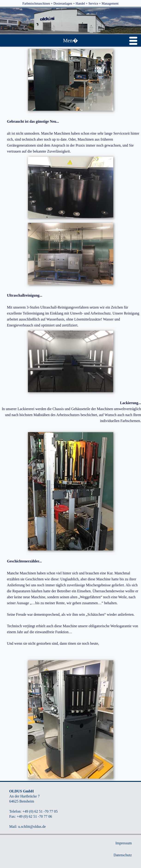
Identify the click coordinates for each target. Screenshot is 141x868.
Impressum (124, 843)
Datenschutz (123, 855)
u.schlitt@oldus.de (32, 827)
